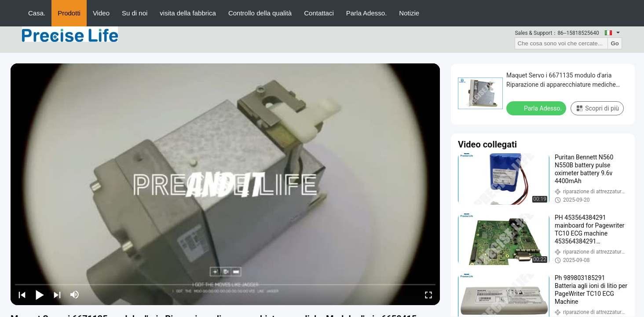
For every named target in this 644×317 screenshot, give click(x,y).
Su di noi (135, 13)
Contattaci (319, 13)
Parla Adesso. (367, 13)
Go (615, 43)
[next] (57, 295)
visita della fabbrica (188, 13)
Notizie (409, 13)
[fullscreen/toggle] (428, 295)
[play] (225, 184)
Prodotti (69, 13)
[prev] (22, 295)
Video (101, 13)
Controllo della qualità (260, 13)
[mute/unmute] (75, 295)
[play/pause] (40, 295)
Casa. (37, 13)
